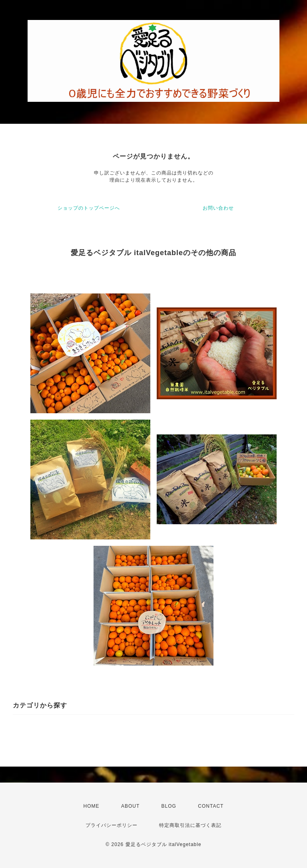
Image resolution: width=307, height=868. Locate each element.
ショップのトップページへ (89, 208)
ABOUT (130, 806)
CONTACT (211, 806)
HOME (92, 806)
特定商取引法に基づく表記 (190, 825)
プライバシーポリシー (112, 825)
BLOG (169, 806)
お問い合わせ (218, 208)
